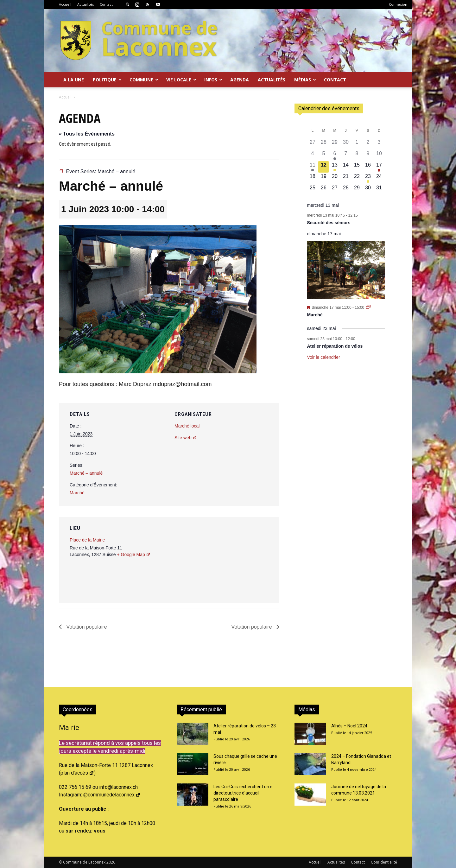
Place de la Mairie (87, 540)
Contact (106, 4)
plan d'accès (77, 773)
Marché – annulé (86, 473)
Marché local (187, 426)
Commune (144, 80)
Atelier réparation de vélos (335, 346)
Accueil (65, 4)
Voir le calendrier (324, 357)
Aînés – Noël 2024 (349, 726)
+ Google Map (133, 554)
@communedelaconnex (112, 795)
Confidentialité (384, 862)
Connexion (398, 4)
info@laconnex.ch (118, 787)
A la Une (74, 80)
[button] (128, 4)
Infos (213, 80)
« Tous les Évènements (87, 134)
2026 (111, 862)
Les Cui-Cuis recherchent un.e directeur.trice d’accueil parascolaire (243, 793)
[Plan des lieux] (241, 560)
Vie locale (181, 80)
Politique (107, 80)
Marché (77, 493)
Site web (186, 438)
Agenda (240, 80)
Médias (305, 80)
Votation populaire (86, 627)
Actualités (85, 4)
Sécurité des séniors (329, 223)
